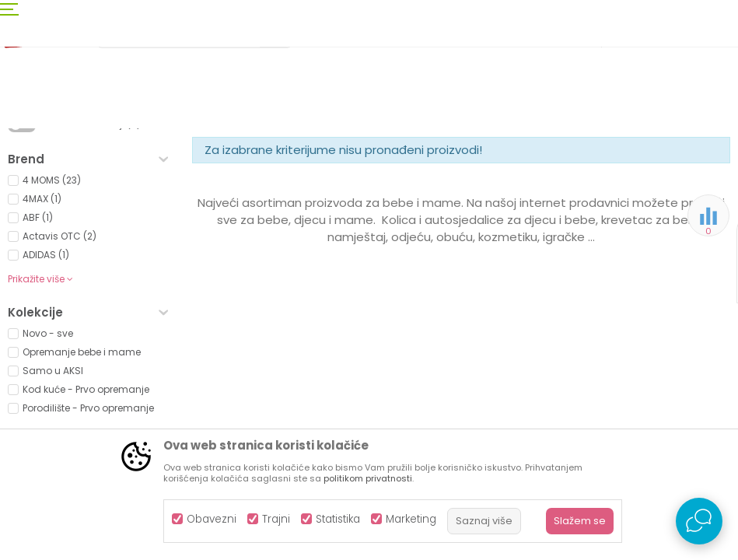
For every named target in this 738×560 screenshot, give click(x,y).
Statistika (338, 519)
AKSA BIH (28, 157)
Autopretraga (468, 183)
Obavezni (212, 519)
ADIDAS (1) (46, 383)
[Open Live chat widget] (699, 521)
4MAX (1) (42, 327)
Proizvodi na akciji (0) (90, 252)
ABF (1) (38, 346)
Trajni (276, 519)
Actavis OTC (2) (59, 364)
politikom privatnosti (368, 478)
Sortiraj (539, 183)
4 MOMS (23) (52, 308)
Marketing (411, 519)
